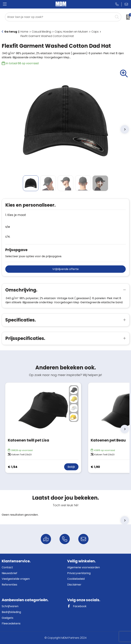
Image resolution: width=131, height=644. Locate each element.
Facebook (77, 606)
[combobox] (59, 17)
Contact (7, 567)
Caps (95, 32)
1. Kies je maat (16, 215)
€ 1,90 (95, 467)
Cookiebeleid (76, 579)
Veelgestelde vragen (16, 579)
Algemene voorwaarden (83, 567)
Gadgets (8, 618)
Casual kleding (41, 32)
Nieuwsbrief (9, 573)
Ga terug (11, 32)
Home (24, 32)
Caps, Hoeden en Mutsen (71, 32)
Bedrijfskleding (11, 612)
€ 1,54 (13, 467)
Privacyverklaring (79, 573)
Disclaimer (74, 585)
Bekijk (71, 467)
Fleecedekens (11, 623)
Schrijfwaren (10, 606)
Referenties (9, 585)
